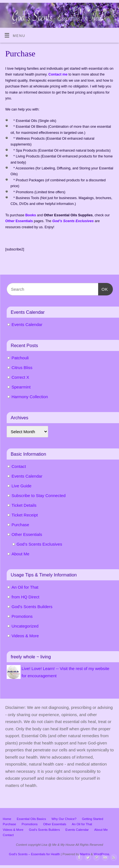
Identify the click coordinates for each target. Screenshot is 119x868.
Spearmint (21, 387)
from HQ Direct (26, 597)
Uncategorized (25, 626)
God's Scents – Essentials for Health (34, 854)
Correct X (20, 377)
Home (7, 819)
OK (103, 289)
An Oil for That (25, 587)
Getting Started (93, 819)
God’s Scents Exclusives (39, 544)
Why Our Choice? (64, 819)
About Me (21, 554)
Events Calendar (27, 324)
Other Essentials (27, 534)
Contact (19, 466)
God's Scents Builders (32, 607)
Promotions (22, 616)
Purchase (20, 525)
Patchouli (20, 358)
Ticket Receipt (25, 515)
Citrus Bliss (22, 367)
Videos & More (25, 636)
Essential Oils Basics (31, 819)
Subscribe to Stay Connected (39, 496)
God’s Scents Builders (44, 830)
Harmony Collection (30, 397)
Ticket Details (24, 505)
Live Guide (22, 486)
